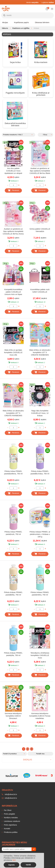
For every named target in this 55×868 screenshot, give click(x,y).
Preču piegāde (9, 814)
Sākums (5, 28)
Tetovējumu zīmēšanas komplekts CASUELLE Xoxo (40, 655)
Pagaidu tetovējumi (15, 93)
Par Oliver (7, 810)
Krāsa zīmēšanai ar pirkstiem (41, 94)
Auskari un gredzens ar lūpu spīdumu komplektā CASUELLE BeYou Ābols (40, 171)
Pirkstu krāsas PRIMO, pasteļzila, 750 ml (13, 654)
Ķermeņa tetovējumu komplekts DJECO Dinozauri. (13, 716)
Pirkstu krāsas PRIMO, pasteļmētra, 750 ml (40, 593)
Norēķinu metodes (11, 818)
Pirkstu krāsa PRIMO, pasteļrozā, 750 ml (13, 533)
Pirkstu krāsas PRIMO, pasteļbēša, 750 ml (13, 593)
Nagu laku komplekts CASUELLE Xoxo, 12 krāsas (40, 413)
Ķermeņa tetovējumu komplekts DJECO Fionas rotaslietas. (40, 716)
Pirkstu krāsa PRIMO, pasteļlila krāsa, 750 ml (40, 472)
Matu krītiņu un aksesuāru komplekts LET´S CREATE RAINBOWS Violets (13, 413)
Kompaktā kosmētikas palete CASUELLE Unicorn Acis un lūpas (13, 292)
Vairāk (28, 865)
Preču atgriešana (10, 825)
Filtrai (45, 135)
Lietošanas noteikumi (12, 821)
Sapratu (11, 865)
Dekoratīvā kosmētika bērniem (15, 124)
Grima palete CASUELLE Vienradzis (40, 230)
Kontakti (7, 829)
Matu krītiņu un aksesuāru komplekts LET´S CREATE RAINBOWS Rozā (40, 353)
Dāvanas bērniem (42, 22)
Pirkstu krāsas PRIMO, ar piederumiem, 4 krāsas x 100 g (40, 534)
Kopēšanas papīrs (21, 22)
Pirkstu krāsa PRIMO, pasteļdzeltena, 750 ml (13, 472)
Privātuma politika (10, 832)
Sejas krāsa (15, 62)
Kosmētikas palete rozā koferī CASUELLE (40, 291)
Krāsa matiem (41, 62)
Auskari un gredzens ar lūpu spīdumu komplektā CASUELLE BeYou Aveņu (13, 231)
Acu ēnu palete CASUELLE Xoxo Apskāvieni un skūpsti (13, 171)
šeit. (14, 860)
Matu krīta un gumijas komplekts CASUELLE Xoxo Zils (13, 352)
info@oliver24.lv (9, 798)
